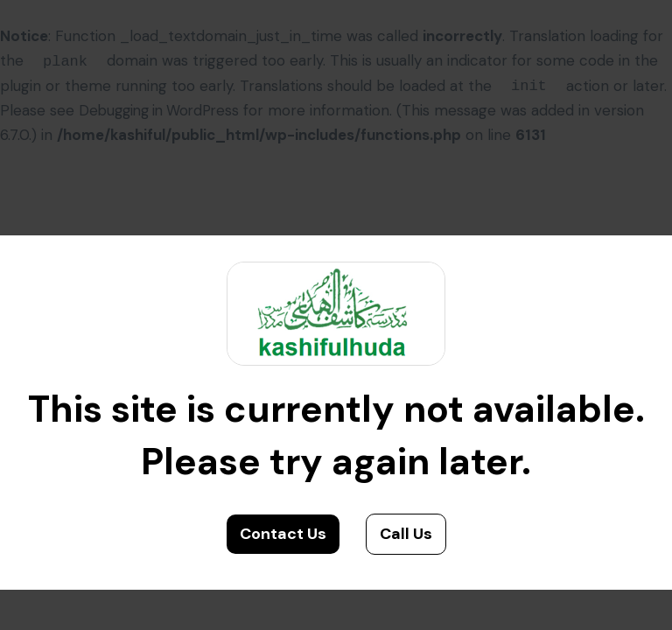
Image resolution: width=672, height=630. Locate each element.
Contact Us (283, 534)
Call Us (406, 534)
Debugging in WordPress (164, 110)
